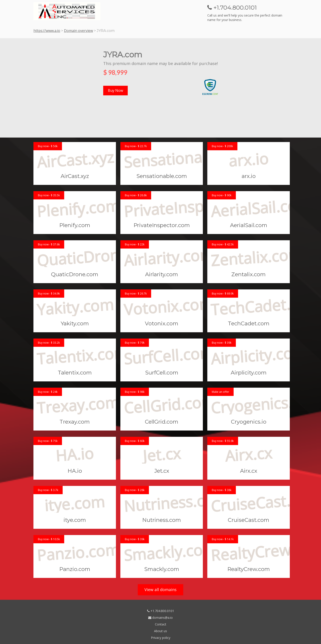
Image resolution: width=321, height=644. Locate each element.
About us (160, 631)
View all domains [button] (160, 590)
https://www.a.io (47, 31)
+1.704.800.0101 (161, 611)
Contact (161, 624)
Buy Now (115, 90)
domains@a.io (160, 618)
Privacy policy (161, 638)
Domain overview (78, 31)
